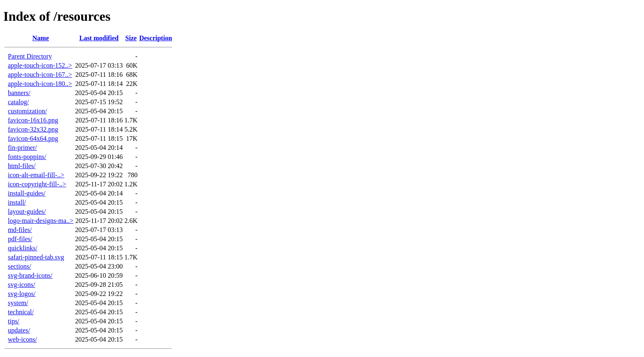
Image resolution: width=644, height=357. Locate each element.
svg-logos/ (22, 294)
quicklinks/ (23, 248)
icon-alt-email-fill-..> (36, 175)
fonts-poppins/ (27, 157)
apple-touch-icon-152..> (40, 65)
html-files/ (22, 166)
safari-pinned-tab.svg (36, 257)
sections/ (19, 266)
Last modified (99, 38)
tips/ (14, 321)
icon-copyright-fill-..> (37, 184)
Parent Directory (30, 56)
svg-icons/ (22, 285)
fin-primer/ (22, 148)
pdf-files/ (20, 239)
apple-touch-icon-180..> (40, 84)
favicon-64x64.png (33, 138)
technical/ (21, 312)
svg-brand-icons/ (30, 275)
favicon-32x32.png (33, 129)
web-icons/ (22, 339)
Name (41, 38)
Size (131, 38)
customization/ (27, 111)
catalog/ (18, 102)
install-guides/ (27, 193)
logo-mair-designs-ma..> (41, 221)
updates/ (19, 330)
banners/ (19, 93)
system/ (18, 303)
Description (156, 38)
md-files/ (20, 230)
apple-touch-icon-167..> (40, 75)
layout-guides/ (27, 212)
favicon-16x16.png (33, 120)
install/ (17, 202)
